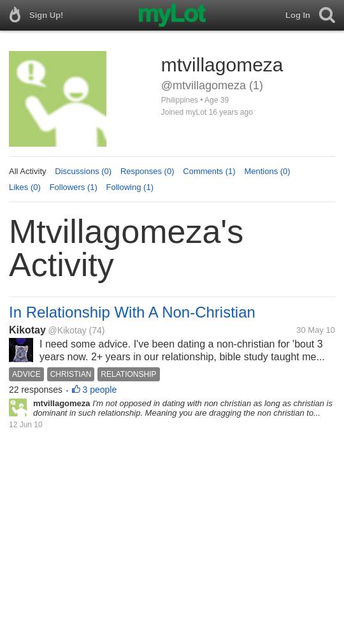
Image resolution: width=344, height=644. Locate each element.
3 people (100, 390)
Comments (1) (209, 171)
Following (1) (130, 187)
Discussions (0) (83, 171)
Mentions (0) (267, 171)
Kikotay (27, 330)
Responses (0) (147, 171)
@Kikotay (68, 330)
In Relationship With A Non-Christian (132, 312)
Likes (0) (25, 187)
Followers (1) (74, 187)
